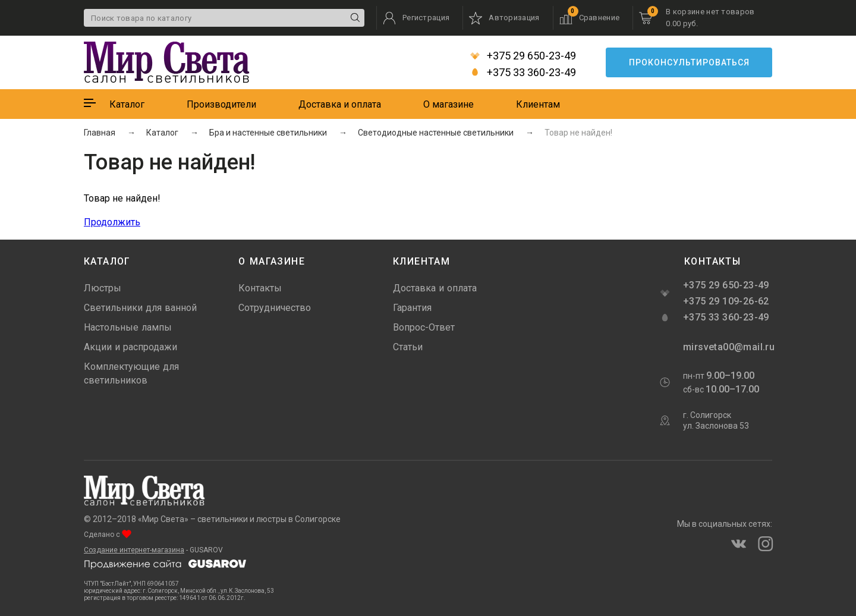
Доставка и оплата (340, 104)
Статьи (408, 347)
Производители (221, 104)
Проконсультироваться (689, 62)
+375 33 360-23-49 (523, 73)
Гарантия (412, 308)
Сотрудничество (275, 308)
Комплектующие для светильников (131, 373)
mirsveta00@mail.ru (728, 347)
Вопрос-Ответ (424, 327)
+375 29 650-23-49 (523, 56)
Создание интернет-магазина (134, 550)
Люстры (103, 288)
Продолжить (112, 222)
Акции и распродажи (130, 347)
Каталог (127, 104)
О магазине (449, 104)
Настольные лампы (128, 327)
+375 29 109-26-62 (726, 301)
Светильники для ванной (140, 308)
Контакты (260, 288)
